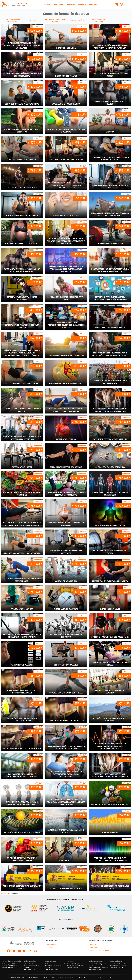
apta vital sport (5, 894)
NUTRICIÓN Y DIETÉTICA (77, 20)
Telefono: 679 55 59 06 (95, 969)
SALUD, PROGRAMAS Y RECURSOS (99, 20)
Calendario (72, 4)
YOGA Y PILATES (33, 20)
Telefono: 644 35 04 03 (52, 969)
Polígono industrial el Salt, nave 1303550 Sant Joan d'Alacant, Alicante (55, 966)
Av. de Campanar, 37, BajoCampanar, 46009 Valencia (10, 965)
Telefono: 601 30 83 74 (9, 968)
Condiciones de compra (117, 978)
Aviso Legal (100, 978)
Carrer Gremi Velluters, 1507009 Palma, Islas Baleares (118, 965)
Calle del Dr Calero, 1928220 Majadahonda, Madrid (75, 965)
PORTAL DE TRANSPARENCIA (99, 950)
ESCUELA (93, 944)
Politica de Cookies (85, 978)
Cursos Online (60, 4)
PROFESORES (94, 947)
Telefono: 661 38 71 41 (117, 968)
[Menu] (116, 5)
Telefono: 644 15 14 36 (30, 969)
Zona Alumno (93, 4)
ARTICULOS (49, 947)
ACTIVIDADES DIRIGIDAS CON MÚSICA (55, 20)
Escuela (48, 5)
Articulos (82, 4)
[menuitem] (48, 5)
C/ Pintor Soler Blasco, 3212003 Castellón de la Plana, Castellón (32, 966)
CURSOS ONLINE (51, 944)
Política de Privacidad (67, 978)
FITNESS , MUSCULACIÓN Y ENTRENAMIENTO (11, 20)
